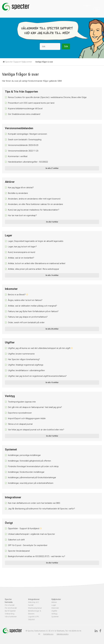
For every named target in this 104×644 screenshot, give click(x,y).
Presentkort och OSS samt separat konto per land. (31, 103)
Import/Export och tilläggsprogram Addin (27, 418)
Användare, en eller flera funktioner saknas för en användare (35, 204)
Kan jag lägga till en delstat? (21, 188)
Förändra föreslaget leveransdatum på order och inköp (33, 466)
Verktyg (10, 396)
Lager (9, 235)
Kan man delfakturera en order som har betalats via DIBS (34, 503)
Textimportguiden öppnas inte (22, 402)
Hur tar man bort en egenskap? (22, 215)
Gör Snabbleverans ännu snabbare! (24, 114)
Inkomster (11, 289)
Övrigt (9, 523)
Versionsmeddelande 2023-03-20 (23, 145)
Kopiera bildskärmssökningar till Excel (25, 109)
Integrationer (13, 497)
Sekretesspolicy (63, 634)
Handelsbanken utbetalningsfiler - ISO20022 (28, 162)
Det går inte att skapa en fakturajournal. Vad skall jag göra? (35, 407)
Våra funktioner (11, 617)
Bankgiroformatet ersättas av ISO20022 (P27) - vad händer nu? (37, 556)
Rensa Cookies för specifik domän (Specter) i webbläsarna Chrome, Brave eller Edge (47, 97)
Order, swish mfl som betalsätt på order (26, 322)
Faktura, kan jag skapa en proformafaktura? (28, 317)
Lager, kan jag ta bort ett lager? (22, 247)
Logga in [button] (87, 5)
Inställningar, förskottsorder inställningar (26, 472)
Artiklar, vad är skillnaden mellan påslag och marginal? (32, 306)
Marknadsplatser (35, 608)
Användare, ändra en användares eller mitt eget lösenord (34, 199)
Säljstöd (31, 619)
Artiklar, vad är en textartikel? (21, 258)
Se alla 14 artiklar (52, 275)
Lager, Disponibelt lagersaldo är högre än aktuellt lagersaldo (36, 241)
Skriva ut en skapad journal (20, 424)
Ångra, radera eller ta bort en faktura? (25, 300)
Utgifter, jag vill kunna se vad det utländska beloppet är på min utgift (39, 348)
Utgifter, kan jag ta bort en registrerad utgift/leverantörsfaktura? (37, 376)
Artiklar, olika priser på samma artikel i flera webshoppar (34, 269)
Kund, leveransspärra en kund (22, 252)
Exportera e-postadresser (20, 413)
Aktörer (10, 182)
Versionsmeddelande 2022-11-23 (23, 151)
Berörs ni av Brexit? (17, 295)
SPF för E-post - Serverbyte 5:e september (28, 545)
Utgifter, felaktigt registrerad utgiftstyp (26, 365)
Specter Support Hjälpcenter (19, 62)
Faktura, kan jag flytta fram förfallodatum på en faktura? (33, 311)
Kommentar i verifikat (18, 156)
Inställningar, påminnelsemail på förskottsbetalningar (32, 477)
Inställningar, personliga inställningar (24, 455)
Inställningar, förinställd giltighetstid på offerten (29, 461)
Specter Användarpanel (19, 551)
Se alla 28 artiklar (52, 329)
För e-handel (10, 605)
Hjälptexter (56, 599)
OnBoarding (10, 614)
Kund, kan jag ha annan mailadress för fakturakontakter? (34, 210)
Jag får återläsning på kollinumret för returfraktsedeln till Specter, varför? (41, 509)
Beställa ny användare (18, 193)
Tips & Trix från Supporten (21, 92)
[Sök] (50, 46)
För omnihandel (11, 608)
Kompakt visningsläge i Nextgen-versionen (27, 134)
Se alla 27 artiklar (52, 168)
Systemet (11, 449)
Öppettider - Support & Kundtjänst (24, 528)
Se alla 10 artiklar (52, 382)
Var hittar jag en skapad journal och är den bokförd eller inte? (36, 430)
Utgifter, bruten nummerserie (21, 354)
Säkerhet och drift (16, 540)
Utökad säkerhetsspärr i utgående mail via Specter (31, 534)
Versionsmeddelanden (19, 128)
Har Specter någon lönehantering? (24, 359)
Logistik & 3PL (34, 617)
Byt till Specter (10, 611)
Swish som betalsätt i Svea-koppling (25, 140)
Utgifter (10, 342)
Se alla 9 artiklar (52, 222)
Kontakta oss (48, 634)
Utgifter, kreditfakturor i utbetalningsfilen (26, 370)
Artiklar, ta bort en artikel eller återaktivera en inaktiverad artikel (37, 263)
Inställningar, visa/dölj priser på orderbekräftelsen (31, 483)
